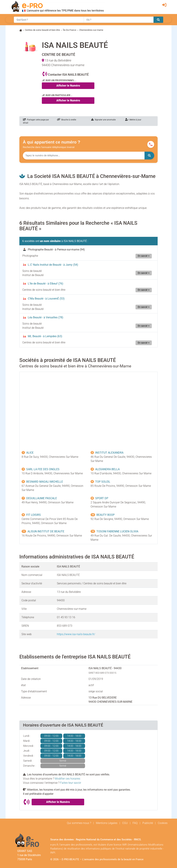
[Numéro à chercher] (84, 156)
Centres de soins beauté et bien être (42, 30)
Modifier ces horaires (67, 779)
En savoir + (144, 256)
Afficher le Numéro (68, 86)
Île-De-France (70, 30)
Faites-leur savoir (71, 783)
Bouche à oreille (67, 120)
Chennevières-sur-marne (91, 30)
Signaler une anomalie (103, 120)
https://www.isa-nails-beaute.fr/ (76, 634)
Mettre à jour (133, 120)
